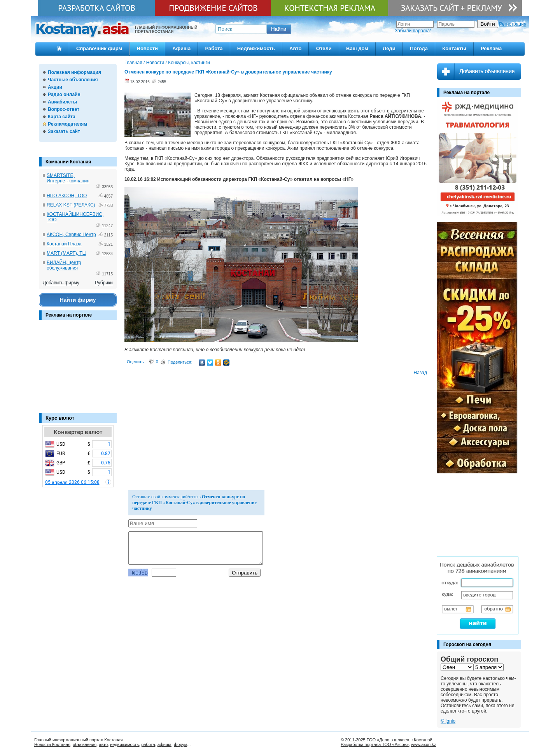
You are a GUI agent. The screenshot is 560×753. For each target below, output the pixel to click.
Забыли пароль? (413, 31)
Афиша (181, 48)
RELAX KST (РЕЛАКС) (71, 205)
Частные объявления (73, 80)
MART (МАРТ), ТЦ (66, 253)
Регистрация (513, 24)
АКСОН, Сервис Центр (71, 235)
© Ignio (448, 721)
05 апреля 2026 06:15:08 (72, 482)
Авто (295, 48)
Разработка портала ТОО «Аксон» (375, 744)
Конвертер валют (78, 432)
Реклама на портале (69, 315)
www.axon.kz (423, 744)
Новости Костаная (52, 744)
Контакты (454, 48)
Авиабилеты (62, 102)
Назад (420, 373)
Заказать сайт (64, 131)
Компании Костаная (68, 162)
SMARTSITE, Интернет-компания (68, 178)
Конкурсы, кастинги (189, 63)
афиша (164, 744)
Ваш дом (357, 48)
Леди (389, 48)
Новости (148, 48)
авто (103, 744)
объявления (85, 744)
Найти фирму (78, 300)
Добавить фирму (61, 283)
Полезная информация (74, 72)
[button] (279, 29)
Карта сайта (62, 117)
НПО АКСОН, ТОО (67, 196)
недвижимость (124, 744)
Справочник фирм (99, 48)
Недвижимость (256, 48)
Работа (214, 48)
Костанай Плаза (64, 244)
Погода (419, 48)
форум (180, 744)
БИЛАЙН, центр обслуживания (64, 265)
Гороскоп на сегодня (467, 644)
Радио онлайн (64, 95)
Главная (133, 63)
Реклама (491, 48)
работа (148, 744)
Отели (324, 48)
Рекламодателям (67, 124)
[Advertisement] (78, 370)
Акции (55, 87)
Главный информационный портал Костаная (79, 740)
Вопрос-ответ (64, 109)
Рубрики (104, 283)
